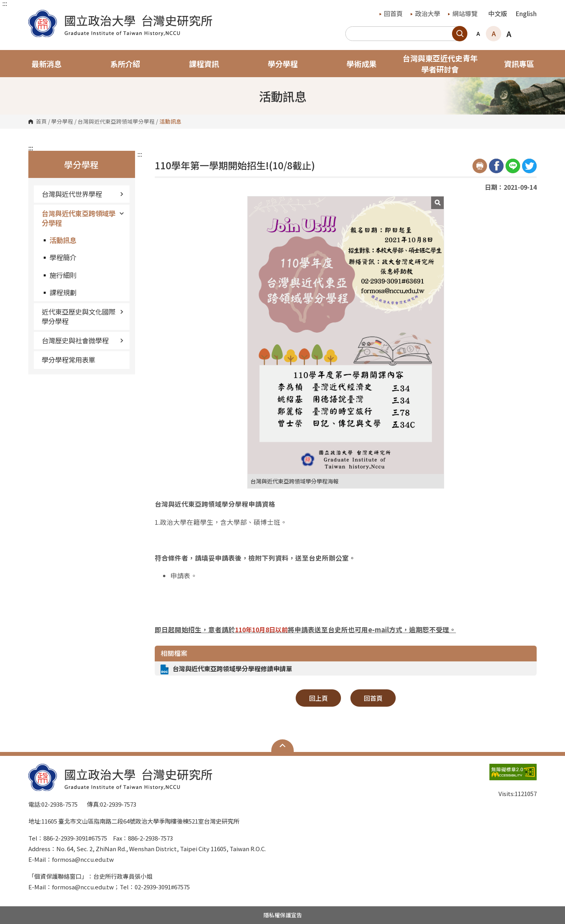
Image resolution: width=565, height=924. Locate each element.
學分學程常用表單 (69, 360)
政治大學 (425, 13)
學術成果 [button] (361, 64)
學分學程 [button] (283, 64)
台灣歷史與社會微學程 (83, 340)
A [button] (478, 33)
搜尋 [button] (460, 34)
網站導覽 (463, 13)
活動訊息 (63, 240)
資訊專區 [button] (519, 64)
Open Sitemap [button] (282, 746)
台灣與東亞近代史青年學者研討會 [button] (440, 64)
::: (5, 3)
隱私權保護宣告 (283, 915)
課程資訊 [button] (204, 64)
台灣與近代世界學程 (83, 194)
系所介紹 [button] (125, 64)
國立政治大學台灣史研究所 (36, 16)
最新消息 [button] (46, 64)
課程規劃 (63, 292)
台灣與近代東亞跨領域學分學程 (116, 122)
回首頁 (391, 13)
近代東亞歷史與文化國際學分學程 (83, 316)
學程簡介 (63, 257)
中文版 (498, 13)
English (526, 13)
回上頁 (319, 698)
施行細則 (63, 275)
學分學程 (62, 122)
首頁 (41, 122)
